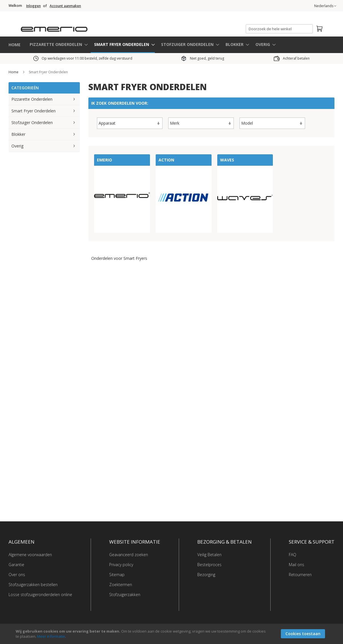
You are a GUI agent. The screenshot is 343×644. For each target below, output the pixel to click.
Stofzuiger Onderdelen (32, 122)
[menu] (172, 44)
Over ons (17, 574)
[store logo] (78, 27)
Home (14, 72)
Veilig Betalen (209, 554)
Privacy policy (121, 564)
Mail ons (297, 564)
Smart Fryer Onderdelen (34, 111)
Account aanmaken (65, 6)
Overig (17, 146)
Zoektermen (121, 584)
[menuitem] (57, 44)
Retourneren (300, 574)
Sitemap (117, 574)
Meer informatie (51, 636)
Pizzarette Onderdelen (32, 99)
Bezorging (206, 574)
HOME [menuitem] (15, 44)
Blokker (18, 134)
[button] (325, 6)
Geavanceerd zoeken (129, 554)
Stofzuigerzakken (125, 594)
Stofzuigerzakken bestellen (33, 584)
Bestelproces (209, 564)
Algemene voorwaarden (30, 554)
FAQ (293, 554)
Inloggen (34, 6)
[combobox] (279, 29)
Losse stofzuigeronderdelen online (40, 594)
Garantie (16, 564)
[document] (172, 634)
